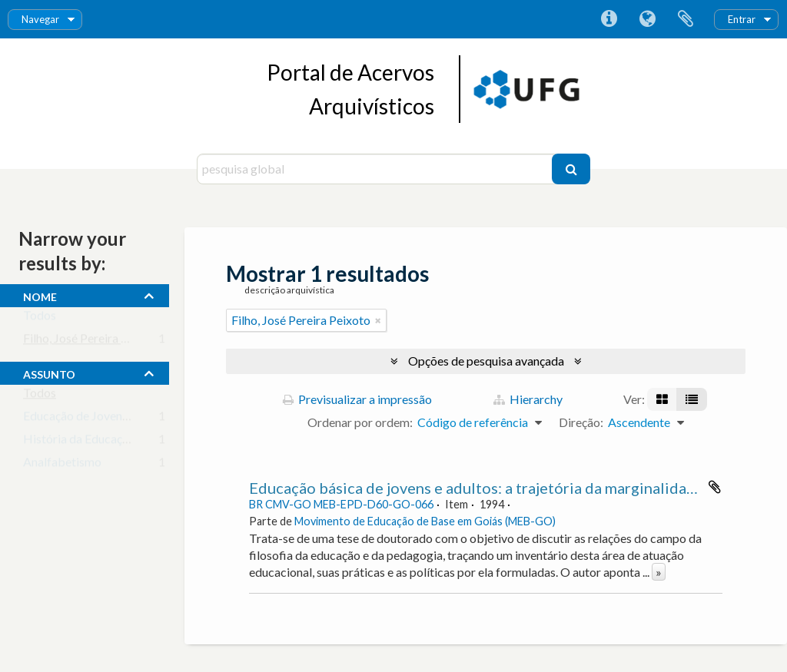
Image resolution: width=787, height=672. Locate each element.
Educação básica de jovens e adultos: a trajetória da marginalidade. (478, 488)
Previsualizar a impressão (357, 399)
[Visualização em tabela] (692, 399)
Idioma (647, 19)
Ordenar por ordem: (360, 422)
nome (40, 295)
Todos (40, 318)
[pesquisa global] (376, 169)
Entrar (742, 19)
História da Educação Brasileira (106, 442)
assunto (49, 372)
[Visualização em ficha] (662, 399)
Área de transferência (686, 19)
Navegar (40, 19)
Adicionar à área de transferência (715, 487)
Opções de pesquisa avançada (486, 361)
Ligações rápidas (609, 19)
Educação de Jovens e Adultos (101, 419)
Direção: (581, 422)
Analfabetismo (62, 465)
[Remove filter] (378, 320)
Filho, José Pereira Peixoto (93, 341)
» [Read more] (659, 572)
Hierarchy (528, 399)
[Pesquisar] (571, 169)
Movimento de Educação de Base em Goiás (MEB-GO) (425, 521)
